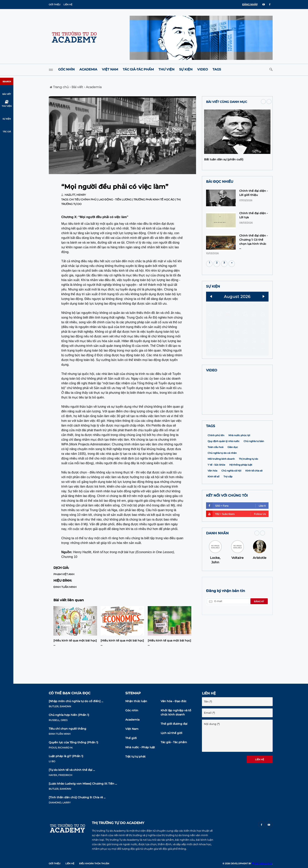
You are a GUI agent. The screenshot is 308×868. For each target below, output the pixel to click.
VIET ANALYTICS (262, 863)
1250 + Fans (236, 531)
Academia (88, 69)
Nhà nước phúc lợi (239, 461)
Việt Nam (110, 69)
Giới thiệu (55, 5)
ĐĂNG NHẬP (250, 4)
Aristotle (260, 583)
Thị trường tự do (248, 484)
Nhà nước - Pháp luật (140, 747)
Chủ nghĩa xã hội (231, 496)
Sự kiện (186, 69)
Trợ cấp (228, 502)
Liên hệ (68, 5)
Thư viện (166, 69)
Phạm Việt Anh (64, 574)
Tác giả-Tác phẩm (138, 69)
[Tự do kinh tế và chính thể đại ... (72, 770)
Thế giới (131, 738)
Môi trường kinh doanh (221, 484)
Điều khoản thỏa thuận (94, 863)
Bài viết (76, 87)
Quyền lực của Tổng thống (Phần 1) (73, 742)
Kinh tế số (214, 502)
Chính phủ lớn (216, 461)
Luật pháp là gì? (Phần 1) (66, 756)
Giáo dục (233, 473)
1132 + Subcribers (236, 539)
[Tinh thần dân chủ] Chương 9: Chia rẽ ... (77, 797)
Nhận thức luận (136, 701)
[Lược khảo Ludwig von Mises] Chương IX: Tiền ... (83, 784)
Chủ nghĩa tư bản (254, 467)
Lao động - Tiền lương (115, 199)
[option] (75, 627)
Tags (217, 69)
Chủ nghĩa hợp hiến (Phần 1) (69, 715)
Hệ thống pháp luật (241, 490)
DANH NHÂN (217, 559)
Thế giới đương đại (174, 724)
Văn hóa (212, 496)
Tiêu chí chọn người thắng (67, 729)
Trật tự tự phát (135, 757)
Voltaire (237, 583)
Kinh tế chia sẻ (254, 496)
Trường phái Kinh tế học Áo (154, 199)
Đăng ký (259, 627)
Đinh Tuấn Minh (65, 587)
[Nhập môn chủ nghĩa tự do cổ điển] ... (76, 701)
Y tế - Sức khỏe (216, 490)
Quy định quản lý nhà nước (224, 467)
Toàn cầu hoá (215, 473)
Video (203, 69)
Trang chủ (59, 87)
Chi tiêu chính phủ (83, 199)
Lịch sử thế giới (171, 733)
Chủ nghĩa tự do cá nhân (222, 478)
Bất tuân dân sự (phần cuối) (224, 159)
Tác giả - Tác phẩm (174, 742)
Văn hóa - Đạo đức (174, 701)
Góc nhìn (66, 69)
